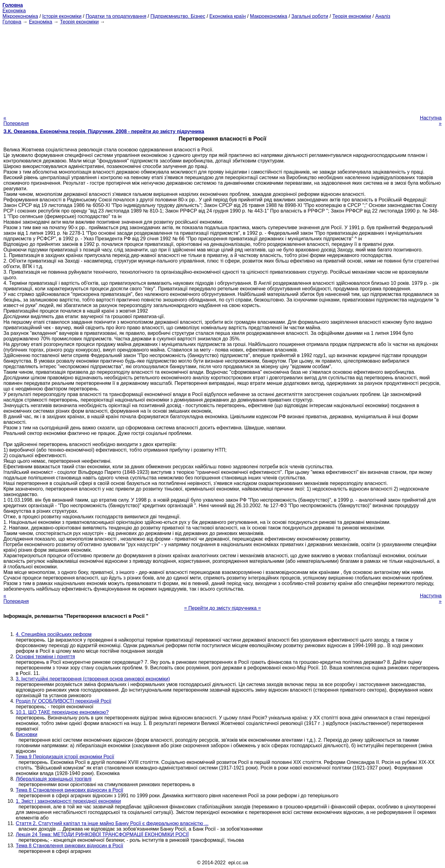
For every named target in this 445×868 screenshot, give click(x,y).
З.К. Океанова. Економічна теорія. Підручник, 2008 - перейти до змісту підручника (104, 131)
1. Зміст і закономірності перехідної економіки (68, 801)
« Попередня (16, 121)
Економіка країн (228, 16)
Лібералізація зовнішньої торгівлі (54, 779)
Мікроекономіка (20, 16)
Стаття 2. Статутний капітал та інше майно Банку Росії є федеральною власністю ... (112, 823)
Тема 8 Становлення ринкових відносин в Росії (70, 790)
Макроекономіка (269, 16)
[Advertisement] (222, 68)
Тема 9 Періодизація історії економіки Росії (65, 757)
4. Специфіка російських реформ (54, 634)
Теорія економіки (352, 16)
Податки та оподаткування (116, 16)
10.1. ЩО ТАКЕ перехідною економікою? (62, 712)
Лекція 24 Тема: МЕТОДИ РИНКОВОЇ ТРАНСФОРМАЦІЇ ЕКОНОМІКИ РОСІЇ (102, 834)
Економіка (14, 11)
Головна (12, 22)
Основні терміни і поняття (45, 657)
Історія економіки (62, 16)
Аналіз (383, 16)
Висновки (27, 734)
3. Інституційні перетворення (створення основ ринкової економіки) (93, 679)
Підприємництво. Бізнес (178, 16)
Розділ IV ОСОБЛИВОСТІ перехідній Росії (64, 701)
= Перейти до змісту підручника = (223, 608)
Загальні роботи (310, 16)
